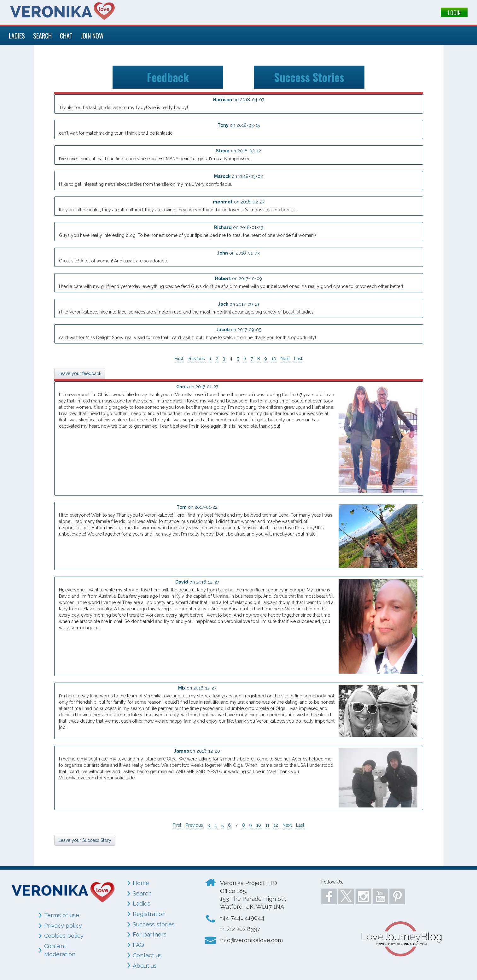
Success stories (154, 924)
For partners (150, 934)
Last (298, 359)
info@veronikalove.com (251, 940)
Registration (149, 914)
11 (267, 825)
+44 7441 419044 (242, 918)
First (179, 359)
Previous (196, 359)
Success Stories (309, 77)
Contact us (147, 955)
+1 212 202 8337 (240, 929)
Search (142, 893)
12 (276, 825)
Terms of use (62, 915)
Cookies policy (64, 936)
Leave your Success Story (85, 840)
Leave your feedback (80, 373)
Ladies (142, 904)
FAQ (138, 945)
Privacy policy (63, 926)
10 (274, 359)
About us (145, 966)
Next (285, 359)
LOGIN (454, 13)
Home (141, 883)
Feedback (168, 77)
